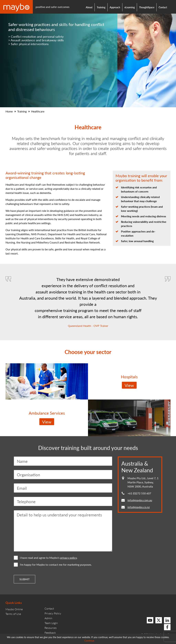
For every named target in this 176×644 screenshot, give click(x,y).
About (89, 7)
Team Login (51, 623)
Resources (51, 628)
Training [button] (101, 7)
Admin (48, 618)
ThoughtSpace (147, 7)
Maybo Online (14, 609)
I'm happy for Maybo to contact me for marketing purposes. (53, 565)
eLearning (130, 7)
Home (9, 111)
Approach (115, 7)
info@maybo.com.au (140, 500)
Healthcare (38, 111)
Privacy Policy (53, 613)
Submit (24, 579)
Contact (163, 7)
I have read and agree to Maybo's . (46, 558)
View (129, 385)
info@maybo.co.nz (139, 507)
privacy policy (68, 558)
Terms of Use (13, 614)
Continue (89, 641)
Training (22, 111)
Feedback (50, 633)
